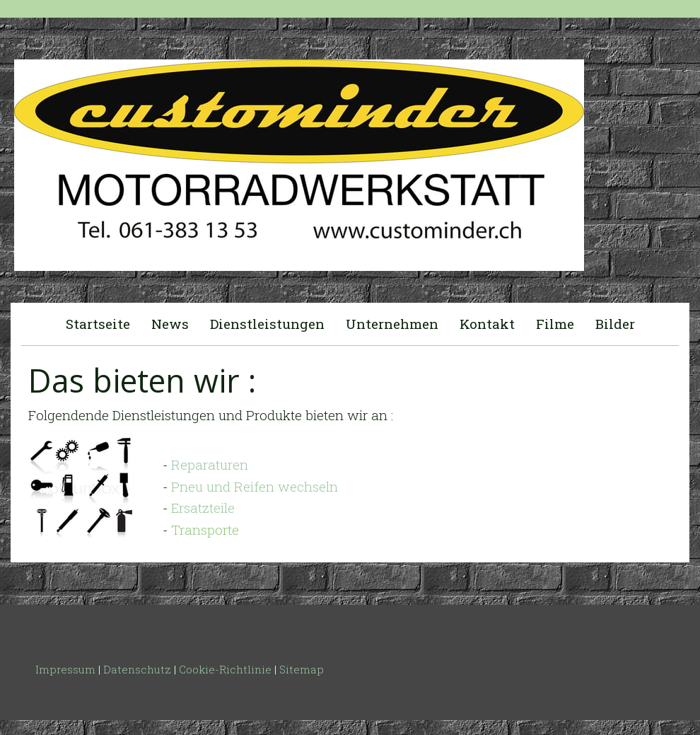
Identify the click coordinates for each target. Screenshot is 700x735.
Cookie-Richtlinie (225, 669)
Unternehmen (392, 324)
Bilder (615, 324)
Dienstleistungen (267, 324)
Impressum (65, 669)
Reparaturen (210, 464)
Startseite (98, 324)
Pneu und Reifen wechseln (255, 486)
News (170, 324)
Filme (555, 324)
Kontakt (487, 324)
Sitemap (302, 669)
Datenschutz (137, 669)
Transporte (205, 529)
